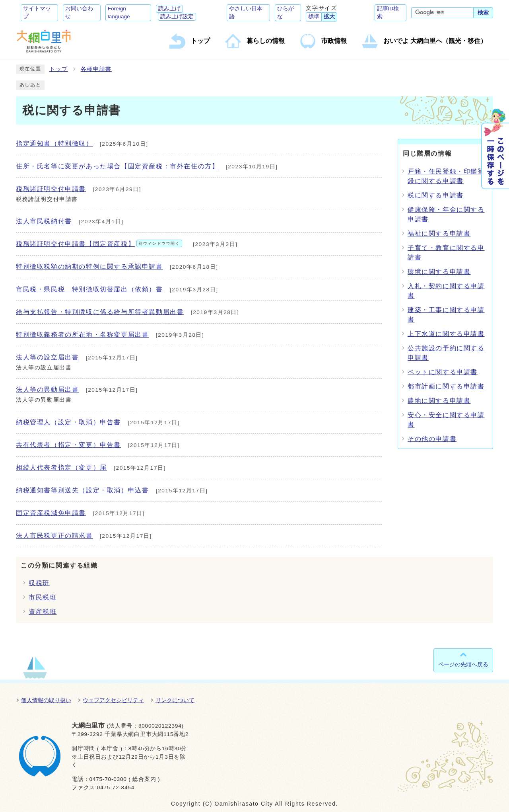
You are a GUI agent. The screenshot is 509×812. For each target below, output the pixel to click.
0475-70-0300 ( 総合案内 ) (124, 779)
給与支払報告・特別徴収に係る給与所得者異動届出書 (100, 312)
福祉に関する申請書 (439, 233)
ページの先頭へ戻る (463, 664)
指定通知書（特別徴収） (54, 143)
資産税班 (43, 612)
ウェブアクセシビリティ (113, 700)
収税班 (39, 583)
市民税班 (43, 597)
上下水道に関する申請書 (446, 334)
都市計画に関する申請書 (446, 386)
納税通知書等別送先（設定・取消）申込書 (82, 490)
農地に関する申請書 (439, 401)
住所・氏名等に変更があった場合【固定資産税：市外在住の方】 (117, 166)
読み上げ (169, 9)
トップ (59, 69)
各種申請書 (96, 69)
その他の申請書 (432, 439)
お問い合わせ (79, 13)
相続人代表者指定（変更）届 (61, 467)
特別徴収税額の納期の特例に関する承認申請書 (89, 266)
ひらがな (286, 13)
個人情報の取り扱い (46, 700)
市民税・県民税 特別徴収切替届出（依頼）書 (89, 289)
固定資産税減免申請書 (51, 513)
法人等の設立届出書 (47, 357)
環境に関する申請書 (439, 272)
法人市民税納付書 (44, 221)
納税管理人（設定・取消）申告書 (68, 422)
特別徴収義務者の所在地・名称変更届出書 (82, 335)
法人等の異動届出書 (47, 389)
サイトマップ (37, 13)
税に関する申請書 (436, 195)
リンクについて (175, 700)
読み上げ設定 (177, 17)
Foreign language (119, 13)
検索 (483, 13)
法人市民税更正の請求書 (54, 536)
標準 (314, 17)
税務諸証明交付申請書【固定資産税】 (99, 244)
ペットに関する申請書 (443, 372)
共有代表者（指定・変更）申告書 (68, 445)
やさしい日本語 (246, 13)
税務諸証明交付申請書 (51, 189)
